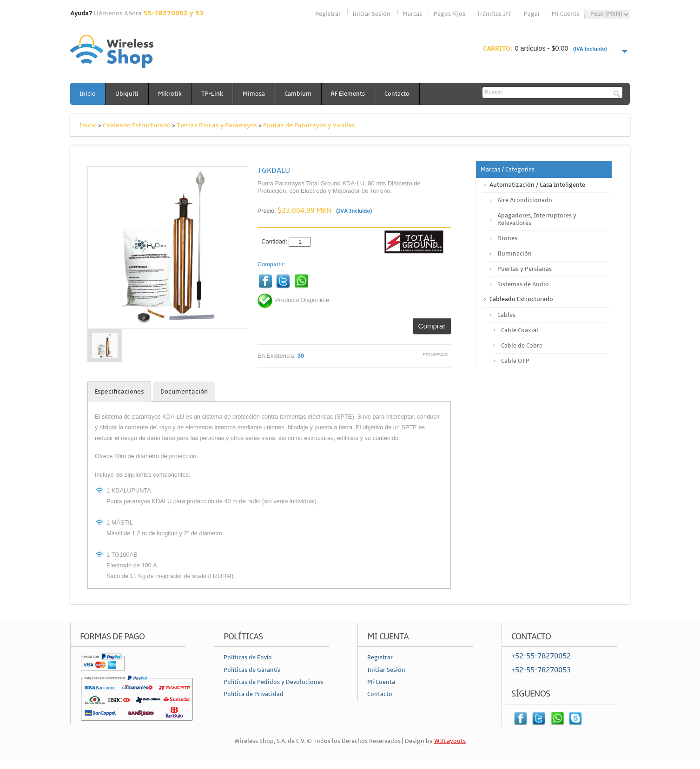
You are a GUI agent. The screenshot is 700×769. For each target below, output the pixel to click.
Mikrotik (170, 94)
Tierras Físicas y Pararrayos (217, 125)
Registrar (328, 14)
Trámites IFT (494, 14)
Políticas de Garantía (252, 670)
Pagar (532, 14)
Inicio (88, 94)
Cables (506, 315)
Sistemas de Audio (523, 284)
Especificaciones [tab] (119, 391)
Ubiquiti (127, 94)
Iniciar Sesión (371, 14)
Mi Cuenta (566, 14)
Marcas (412, 14)
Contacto (397, 94)
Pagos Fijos (449, 14)
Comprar (432, 326)
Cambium (298, 94)
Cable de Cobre (522, 346)
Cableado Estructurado (137, 125)
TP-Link (212, 94)
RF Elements (348, 94)
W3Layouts (450, 741)
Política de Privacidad (254, 694)
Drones (507, 238)
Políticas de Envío (248, 657)
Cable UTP (515, 361)
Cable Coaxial (520, 330)
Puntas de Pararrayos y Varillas (309, 125)
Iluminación (515, 254)
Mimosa (254, 94)
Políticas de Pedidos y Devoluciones (274, 682)
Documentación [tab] (184, 391)
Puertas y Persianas (525, 269)
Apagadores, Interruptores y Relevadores (537, 219)
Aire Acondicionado (525, 200)
